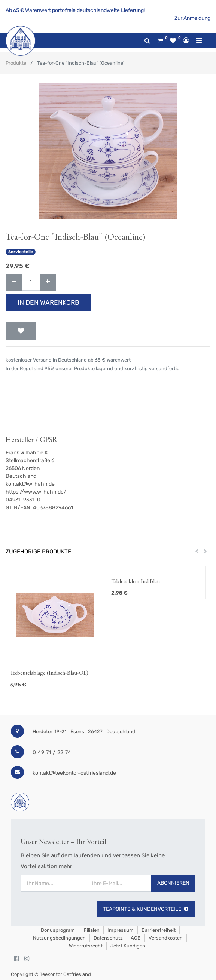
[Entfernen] (14, 282)
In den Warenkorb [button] (48, 302)
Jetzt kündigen (128, 946)
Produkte (16, 63)
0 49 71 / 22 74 (52, 752)
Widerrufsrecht (86, 946)
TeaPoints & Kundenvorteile (146, 909)
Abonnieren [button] (173, 883)
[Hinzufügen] (48, 282)
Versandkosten (166, 938)
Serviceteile (21, 252)
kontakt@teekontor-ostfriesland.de (74, 773)
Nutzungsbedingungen (59, 938)
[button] (21, 331)
